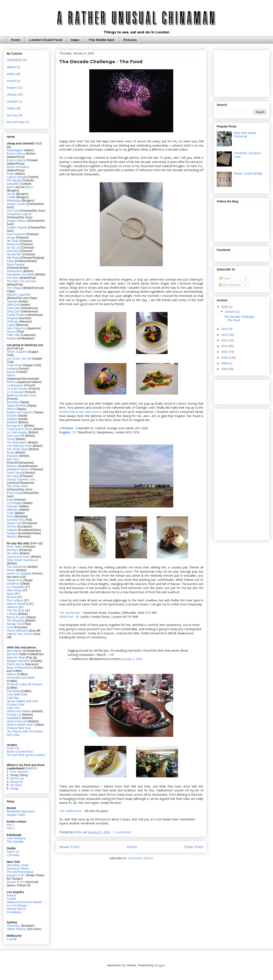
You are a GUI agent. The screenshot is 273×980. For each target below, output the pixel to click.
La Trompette (15, 587)
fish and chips (16, 122)
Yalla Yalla (13, 335)
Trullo (10, 513)
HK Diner (13, 241)
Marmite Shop (16, 657)
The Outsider (15, 842)
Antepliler (13, 184)
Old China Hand (17, 486)
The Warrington (17, 442)
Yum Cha (13, 211)
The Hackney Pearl (19, 446)
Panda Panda (16, 315)
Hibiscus (12, 607)
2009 (225, 358)
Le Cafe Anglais (17, 432)
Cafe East (13, 308)
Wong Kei (13, 244)
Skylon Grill (14, 523)
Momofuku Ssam (18, 865)
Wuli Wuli (13, 251)
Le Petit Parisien (17, 389)
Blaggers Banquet (18, 661)
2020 (225, 307)
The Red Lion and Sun (21, 281)
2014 (225, 329)
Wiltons (12, 674)
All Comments (230, 285)
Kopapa (12, 338)
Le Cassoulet (15, 392)
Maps (75, 40)
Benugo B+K (15, 426)
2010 (225, 352)
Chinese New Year (19, 728)
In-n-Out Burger (17, 905)
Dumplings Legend (19, 214)
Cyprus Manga (16, 177)
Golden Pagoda (17, 227)
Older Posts (194, 847)
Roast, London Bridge (248, 173)
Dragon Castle (16, 204)
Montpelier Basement (21, 811)
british (11, 74)
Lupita (11, 325)
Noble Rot (66, 617)
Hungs (11, 237)
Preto (11, 516)
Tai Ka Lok (14, 248)
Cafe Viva (13, 708)
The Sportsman (70, 613)
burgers (12, 88)
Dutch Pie (13, 748)
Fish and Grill (15, 436)
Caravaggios (15, 150)
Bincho (12, 382)
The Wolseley (16, 621)
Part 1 (11, 825)
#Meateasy (14, 201)
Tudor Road (15, 365)
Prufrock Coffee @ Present (24, 684)
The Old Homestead (20, 872)
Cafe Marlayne (16, 838)
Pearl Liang (14, 473)
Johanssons (15, 271)
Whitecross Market (19, 711)
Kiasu (10, 261)
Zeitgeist (12, 318)
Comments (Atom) (140, 858)
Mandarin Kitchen (18, 469)
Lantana (12, 369)
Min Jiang (13, 476)
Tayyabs (12, 301)
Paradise (12, 456)
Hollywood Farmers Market (24, 902)
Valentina (13, 510)
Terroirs (12, 526)
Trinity (11, 439)
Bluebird (12, 422)
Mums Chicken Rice (20, 752)
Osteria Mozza (16, 909)
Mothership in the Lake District (80, 412)
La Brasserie (15, 385)
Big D (29, 187)
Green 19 (13, 852)
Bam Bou (13, 459)
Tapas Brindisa (16, 405)
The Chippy (14, 288)
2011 (225, 346)
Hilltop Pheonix (16, 929)
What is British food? (20, 725)
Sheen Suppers (17, 352)
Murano (12, 597)
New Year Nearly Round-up (245, 135)
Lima (10, 627)
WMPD (31, 768)
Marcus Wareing (17, 604)
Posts (16, 40)
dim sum (12, 115)
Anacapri (13, 506)
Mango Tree (15, 624)
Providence (14, 912)
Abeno (11, 375)
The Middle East (101, 40)
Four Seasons (16, 234)
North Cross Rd (17, 721)
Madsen (12, 466)
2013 (225, 335)
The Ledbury (15, 600)
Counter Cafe (15, 704)
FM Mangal (14, 180)
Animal (11, 895)
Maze (11, 594)
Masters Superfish (19, 295)
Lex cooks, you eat (19, 358)
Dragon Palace (16, 221)
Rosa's (11, 332)
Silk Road (13, 258)
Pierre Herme (15, 664)
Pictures (130, 40)
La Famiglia (14, 503)
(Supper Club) (16, 815)
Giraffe (12, 197)
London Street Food (46, 40)
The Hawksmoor (71, 811)
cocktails (12, 101)
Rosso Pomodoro (18, 167)
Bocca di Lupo (16, 617)
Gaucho (12, 416)
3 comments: (123, 832)
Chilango (13, 321)
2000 (225, 369)
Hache (11, 194)
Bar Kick (12, 654)
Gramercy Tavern (18, 868)
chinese (12, 94)
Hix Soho (13, 553)
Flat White (13, 691)
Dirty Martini (15, 651)
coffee (11, 108)
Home (132, 847)
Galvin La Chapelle (19, 573)
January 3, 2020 (132, 659)
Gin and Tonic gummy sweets (26, 755)
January (230, 312)
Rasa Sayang (16, 264)
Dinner (11, 570)
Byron (11, 187)
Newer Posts (69, 847)
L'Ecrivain (13, 855)
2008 (225, 363)
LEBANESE (14, 60)
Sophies (12, 419)
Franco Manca (16, 153)
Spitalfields (14, 718)
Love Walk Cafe (17, 694)
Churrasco (14, 926)
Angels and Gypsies (20, 412)
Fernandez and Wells (21, 274)
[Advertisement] (241, 73)
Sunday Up (14, 715)
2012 (225, 340)
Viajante (12, 530)
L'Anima (12, 614)
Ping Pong (14, 493)
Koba (11, 500)
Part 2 (11, 828)
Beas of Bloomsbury (20, 668)
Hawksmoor (15, 580)
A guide (12, 939)
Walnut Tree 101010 (20, 634)
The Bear (13, 278)
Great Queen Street (20, 429)
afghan (11, 67)
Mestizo (12, 537)
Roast (11, 453)
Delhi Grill (13, 305)
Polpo (11, 174)
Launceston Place (18, 557)
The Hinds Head (17, 449)
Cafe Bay (13, 698)
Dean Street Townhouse (22, 560)
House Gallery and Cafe (22, 701)
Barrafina (13, 402)
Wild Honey (15, 590)
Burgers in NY (16, 875)
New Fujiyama (16, 328)
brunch (11, 81)
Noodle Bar (14, 254)
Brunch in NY (15, 882)
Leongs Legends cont (21, 479)
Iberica (11, 409)
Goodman (14, 584)
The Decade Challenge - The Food (101, 62)
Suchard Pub (16, 520)
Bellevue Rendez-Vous (22, 395)
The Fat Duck (16, 610)
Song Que (13, 311)
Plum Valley (14, 547)
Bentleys (13, 550)
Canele (11, 899)
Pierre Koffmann (17, 631)
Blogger (160, 965)
